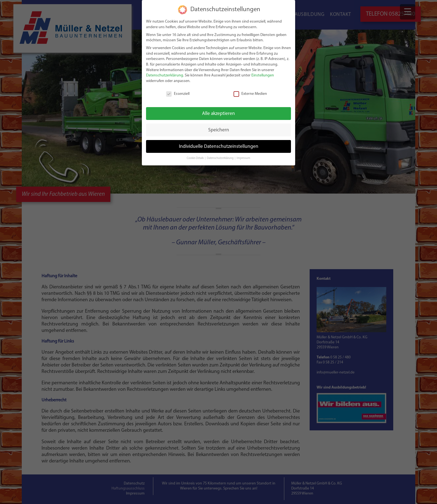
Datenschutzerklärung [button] (220, 158)
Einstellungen (263, 75)
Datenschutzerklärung (165, 75)
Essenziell (178, 94)
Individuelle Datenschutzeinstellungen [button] (219, 147)
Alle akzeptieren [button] (219, 114)
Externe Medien (250, 94)
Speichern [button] (219, 130)
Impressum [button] (243, 158)
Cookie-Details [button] (196, 158)
